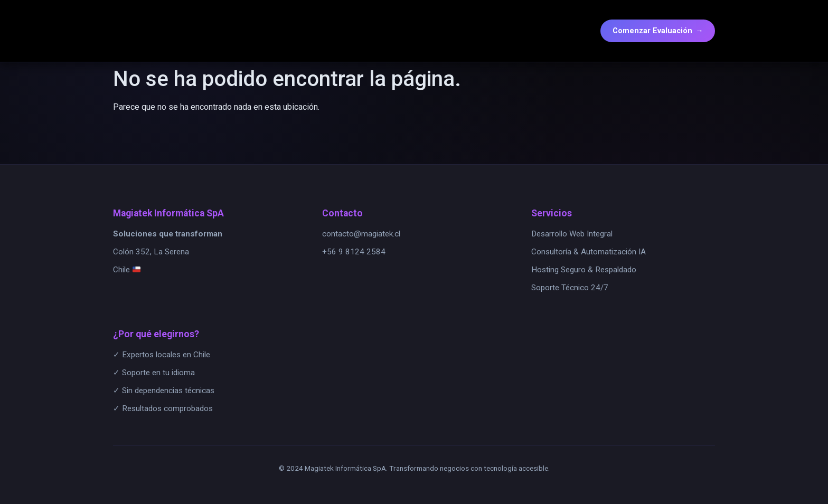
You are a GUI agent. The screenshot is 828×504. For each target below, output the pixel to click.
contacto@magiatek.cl (361, 234)
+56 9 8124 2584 (354, 252)
